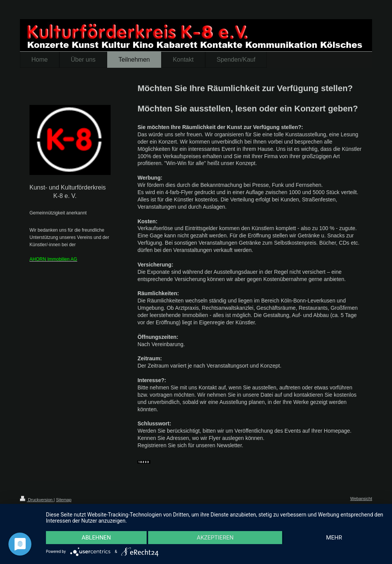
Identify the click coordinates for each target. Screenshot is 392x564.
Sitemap (64, 500)
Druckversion (37, 500)
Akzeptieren (215, 538)
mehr (334, 538)
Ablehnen (96, 538)
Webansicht (361, 499)
